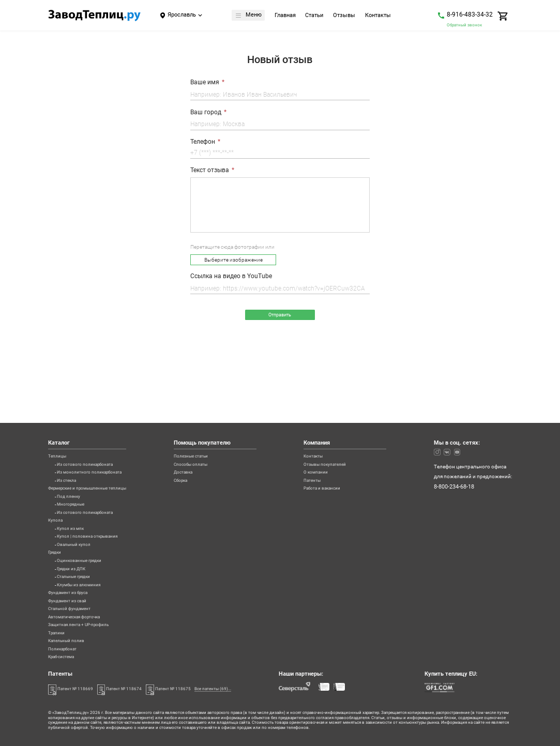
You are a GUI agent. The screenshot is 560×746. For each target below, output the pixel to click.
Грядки (57, 522)
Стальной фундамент (74, 595)
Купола (57, 481)
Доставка (202, 419)
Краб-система (65, 656)
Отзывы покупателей (338, 409)
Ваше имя (205, 82)
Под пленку (71, 450)
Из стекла (69, 430)
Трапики (58, 625)
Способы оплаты (211, 409)
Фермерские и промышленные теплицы (97, 440)
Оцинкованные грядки (84, 532)
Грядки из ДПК (75, 543)
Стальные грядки (78, 553)
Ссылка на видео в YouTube (231, 277)
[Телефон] (280, 154)
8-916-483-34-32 (470, 14)
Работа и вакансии (334, 440)
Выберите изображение (233, 260)
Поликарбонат (66, 646)
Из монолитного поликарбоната (96, 419)
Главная (287, 16)
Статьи (316, 16)
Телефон (203, 142)
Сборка (199, 430)
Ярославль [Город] (182, 15)
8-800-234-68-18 (454, 431)
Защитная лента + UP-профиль (85, 615)
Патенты (322, 430)
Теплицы (59, 399)
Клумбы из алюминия (83, 564)
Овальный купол (77, 512)
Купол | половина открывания (94, 501)
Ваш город (206, 112)
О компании (326, 419)
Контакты (380, 16)
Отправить (280, 316)
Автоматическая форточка (80, 605)
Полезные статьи (211, 399)
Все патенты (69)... (242, 688)
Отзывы (346, 16)
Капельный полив (70, 635)
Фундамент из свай (71, 584)
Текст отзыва (210, 170)
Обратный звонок (464, 25)
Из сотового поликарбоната (91, 409)
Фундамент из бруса (73, 574)
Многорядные (74, 461)
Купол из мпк (73, 492)
